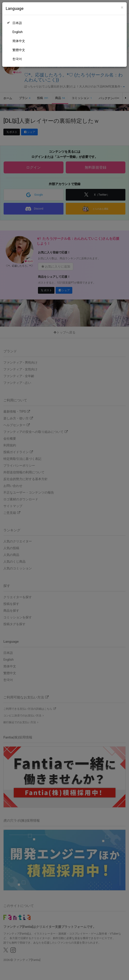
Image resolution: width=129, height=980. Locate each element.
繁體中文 (19, 50)
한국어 (17, 59)
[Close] (122, 8)
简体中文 (19, 41)
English (18, 32)
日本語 (17, 23)
